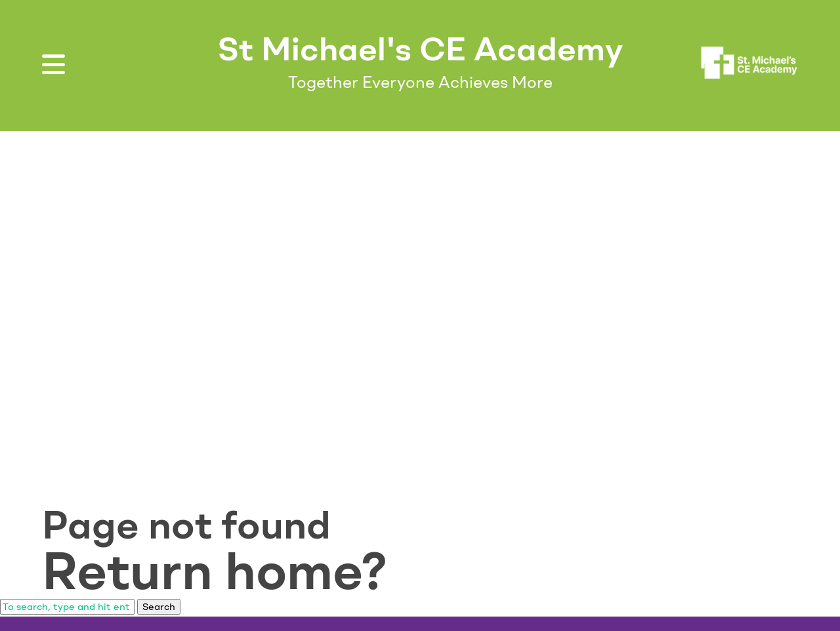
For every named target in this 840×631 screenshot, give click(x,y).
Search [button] (159, 607)
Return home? (215, 571)
